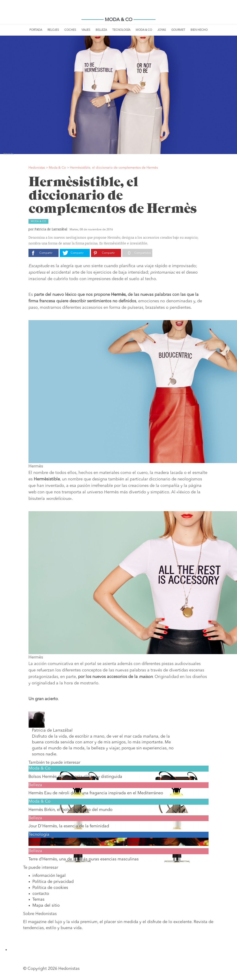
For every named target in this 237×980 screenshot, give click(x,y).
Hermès (118, 295)
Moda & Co (144, 30)
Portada (36, 30)
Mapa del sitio (46, 906)
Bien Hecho (199, 30)
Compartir (46, 253)
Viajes (86, 30)
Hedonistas (118, 12)
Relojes (53, 30)
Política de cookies (50, 888)
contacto (41, 894)
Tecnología (121, 30)
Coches (70, 30)
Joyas (162, 30)
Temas (38, 900)
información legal (49, 876)
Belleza (101, 30)
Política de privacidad (53, 882)
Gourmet (178, 30)
